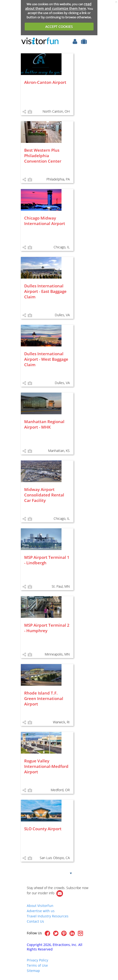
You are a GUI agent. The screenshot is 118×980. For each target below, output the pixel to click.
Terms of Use (37, 965)
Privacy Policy (37, 960)
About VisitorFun (40, 906)
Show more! (55, 873)
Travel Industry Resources (48, 916)
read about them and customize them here (58, 6)
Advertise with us (41, 911)
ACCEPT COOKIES (59, 27)
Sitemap (33, 971)
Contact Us (35, 921)
